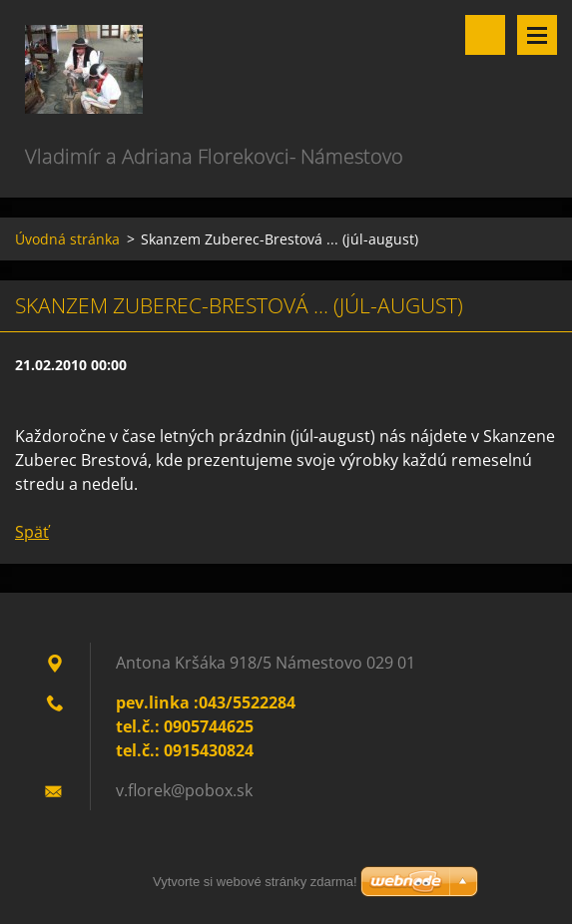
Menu (537, 35)
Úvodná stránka (67, 239)
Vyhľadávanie (485, 35)
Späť (32, 532)
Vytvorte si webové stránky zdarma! (255, 882)
